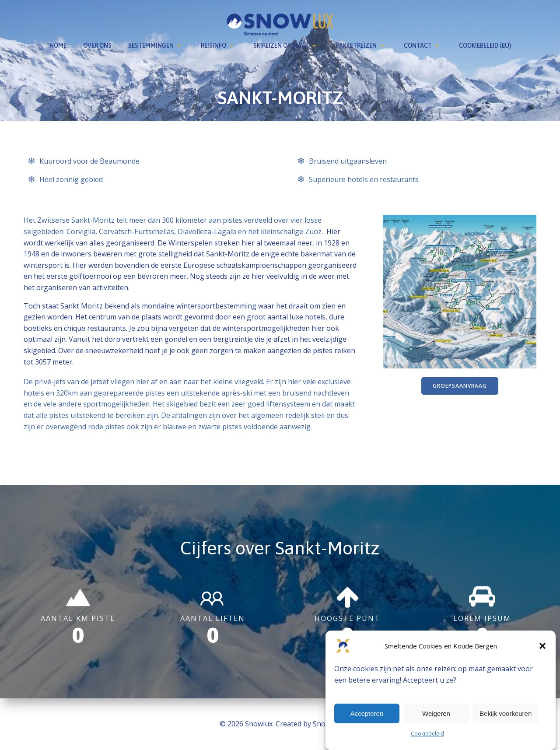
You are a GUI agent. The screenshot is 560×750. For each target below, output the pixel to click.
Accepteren (367, 713)
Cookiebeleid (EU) (485, 46)
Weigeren (436, 713)
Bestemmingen (156, 46)
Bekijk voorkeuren (506, 713)
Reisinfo (219, 46)
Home (58, 46)
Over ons (97, 46)
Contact (423, 46)
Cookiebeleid (427, 734)
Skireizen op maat (286, 46)
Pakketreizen (362, 46)
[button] (542, 646)
